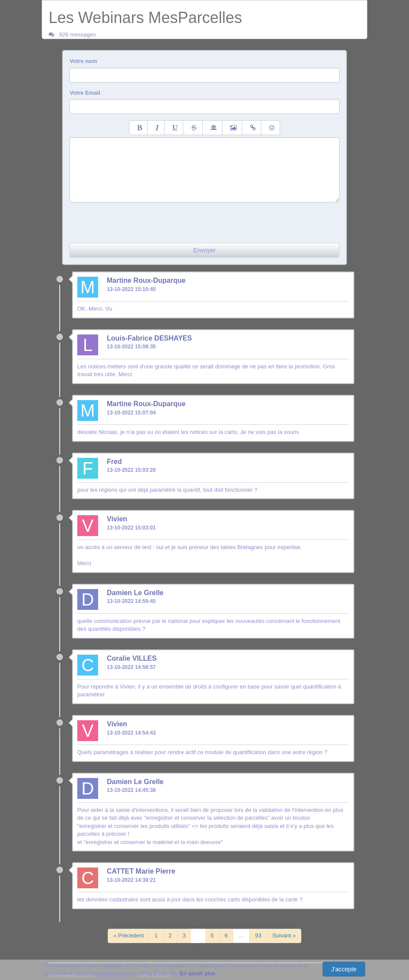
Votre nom (83, 61)
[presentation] (135, 219)
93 (258, 935)
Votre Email (85, 93)
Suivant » (284, 935)
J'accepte (344, 969)
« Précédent (129, 935)
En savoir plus (198, 973)
